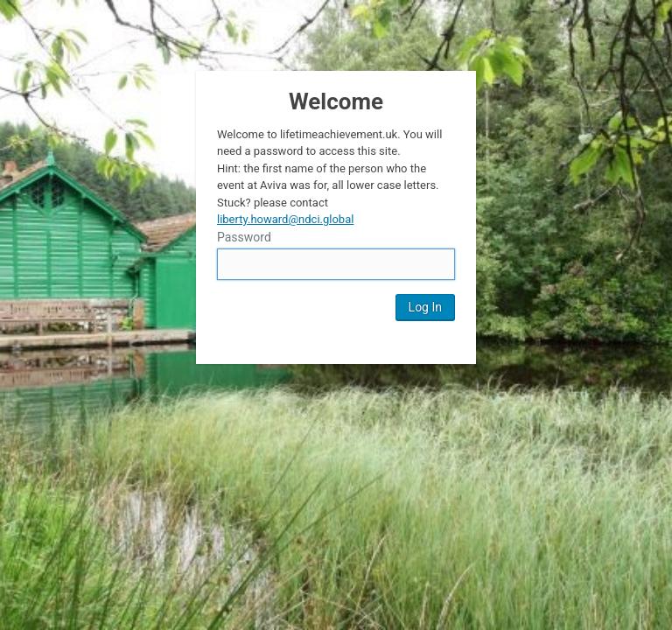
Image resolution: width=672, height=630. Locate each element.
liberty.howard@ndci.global (285, 219)
